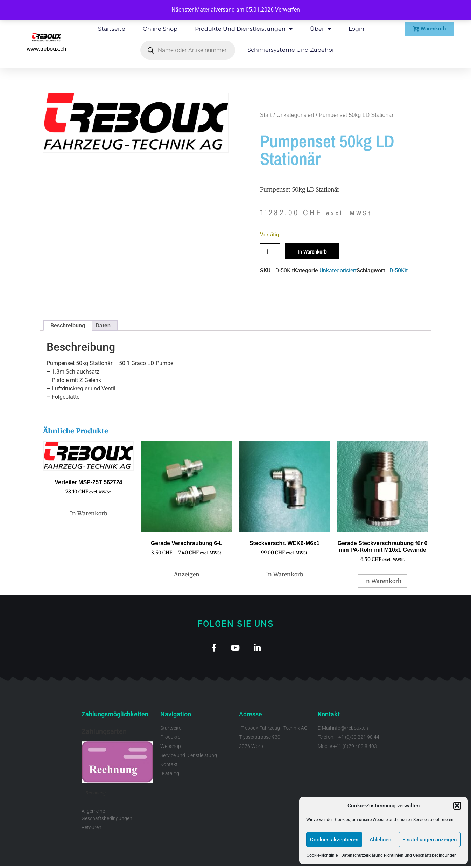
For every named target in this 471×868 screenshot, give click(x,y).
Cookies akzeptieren (334, 840)
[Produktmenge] (270, 251)
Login (356, 29)
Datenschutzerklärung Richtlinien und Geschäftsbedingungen (399, 855)
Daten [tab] (103, 325)
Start (266, 115)
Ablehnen (380, 840)
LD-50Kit (397, 270)
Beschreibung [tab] (68, 325)
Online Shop (160, 29)
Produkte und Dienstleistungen (244, 29)
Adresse (251, 716)
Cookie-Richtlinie (322, 855)
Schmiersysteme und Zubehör (291, 50)
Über (321, 29)
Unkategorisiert (295, 115)
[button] (457, 806)
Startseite (112, 29)
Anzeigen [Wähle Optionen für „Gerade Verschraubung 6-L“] (187, 574)
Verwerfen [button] (287, 10)
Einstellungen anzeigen (430, 840)
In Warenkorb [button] (89, 513)
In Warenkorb (312, 251)
